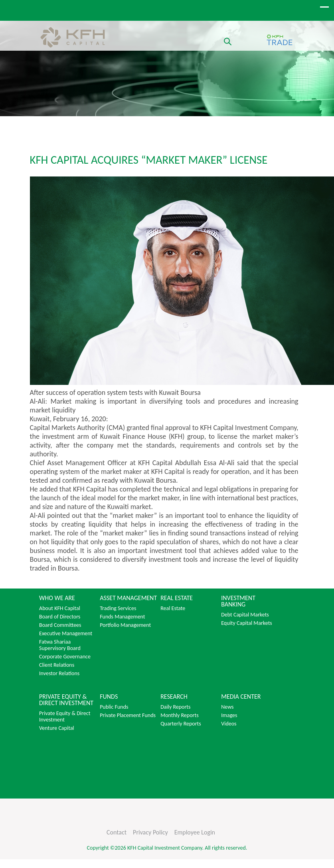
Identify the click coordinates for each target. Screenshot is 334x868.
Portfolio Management (125, 625)
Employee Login (195, 832)
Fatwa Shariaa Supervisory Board (60, 645)
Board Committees (60, 625)
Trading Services (118, 608)
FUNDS (109, 697)
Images (229, 715)
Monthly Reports (179, 715)
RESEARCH (174, 697)
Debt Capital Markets (245, 615)
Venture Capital (57, 728)
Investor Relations (59, 674)
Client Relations (57, 665)
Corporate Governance (65, 657)
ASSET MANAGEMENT (128, 598)
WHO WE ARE (57, 598)
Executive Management (66, 634)
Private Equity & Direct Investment (65, 717)
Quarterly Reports (181, 724)
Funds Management (122, 617)
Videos (229, 724)
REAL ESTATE (177, 598)
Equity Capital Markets (247, 623)
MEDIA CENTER (241, 697)
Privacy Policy (150, 832)
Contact (117, 832)
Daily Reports (175, 707)
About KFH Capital (60, 608)
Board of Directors (60, 617)
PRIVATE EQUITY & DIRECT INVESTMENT (66, 700)
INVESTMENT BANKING (238, 601)
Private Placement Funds (128, 715)
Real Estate (173, 608)
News (227, 707)
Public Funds (114, 707)
